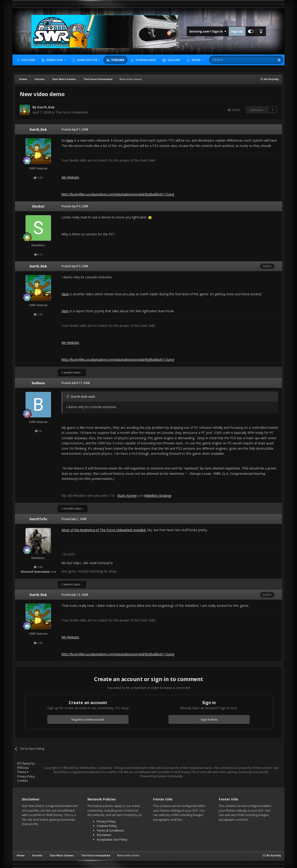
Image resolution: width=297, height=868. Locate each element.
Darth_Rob (46, 107)
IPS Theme (24, 763)
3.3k (38, 178)
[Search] (231, 60)
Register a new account (88, 719)
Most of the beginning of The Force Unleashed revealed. (104, 530)
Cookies (23, 781)
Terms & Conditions (110, 830)
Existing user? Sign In (208, 31)
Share (234, 110)
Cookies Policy (107, 826)
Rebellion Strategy (158, 496)
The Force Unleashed (71, 112)
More (196, 60)
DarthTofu (38, 519)
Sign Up (237, 31)
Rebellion (55, 60)
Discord (28, 60)
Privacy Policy (26, 776)
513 (38, 254)
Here (65, 294)
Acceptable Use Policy (112, 839)
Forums (118, 60)
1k (38, 431)
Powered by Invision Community (161, 776)
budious (38, 383)
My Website (70, 177)
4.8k (38, 567)
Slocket (38, 206)
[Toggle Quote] (68, 397)
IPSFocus (23, 768)
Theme (23, 772)
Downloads (145, 60)
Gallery (174, 60)
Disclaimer (104, 835)
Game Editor (87, 60)
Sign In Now (209, 719)
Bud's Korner (127, 496)
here (70, 140)
